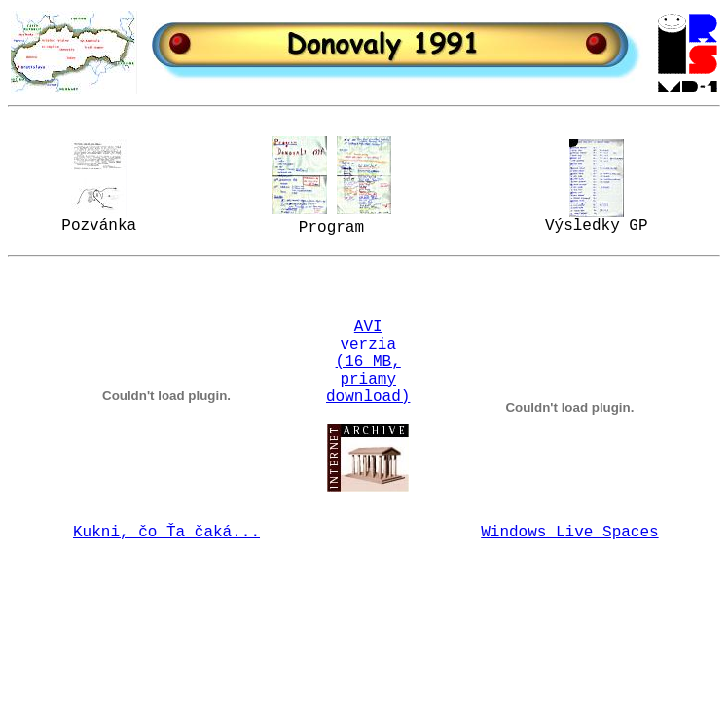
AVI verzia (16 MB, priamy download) (368, 362)
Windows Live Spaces (569, 533)
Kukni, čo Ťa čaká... (166, 533)
